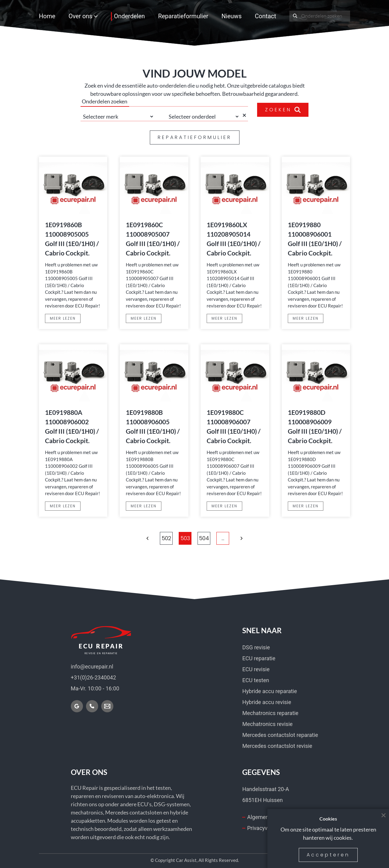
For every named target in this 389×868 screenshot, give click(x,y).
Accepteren (328, 855)
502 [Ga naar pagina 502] (176, 538)
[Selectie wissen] (245, 116)
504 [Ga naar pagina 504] (213, 538)
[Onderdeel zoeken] (295, 16)
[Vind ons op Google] (77, 706)
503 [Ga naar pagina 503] (195, 538)
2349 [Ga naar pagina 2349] (251, 538)
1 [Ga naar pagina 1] (138, 538)
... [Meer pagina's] (157, 538)
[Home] (101, 640)
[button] (119, 538)
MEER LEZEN (63, 318)
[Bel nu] (92, 706)
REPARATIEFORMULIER (195, 137)
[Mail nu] (107, 706)
